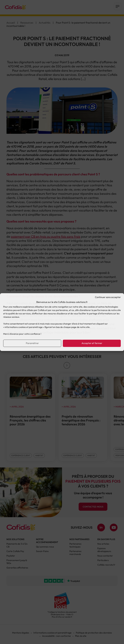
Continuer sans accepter (108, 297)
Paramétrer (32, 343)
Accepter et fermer (92, 343)
